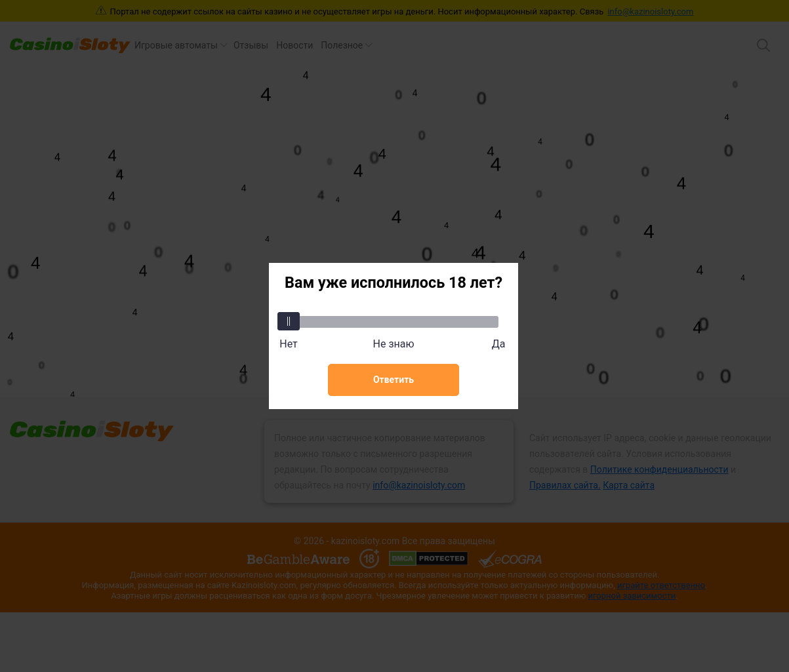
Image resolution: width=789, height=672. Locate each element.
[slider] (289, 321)
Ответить (394, 380)
